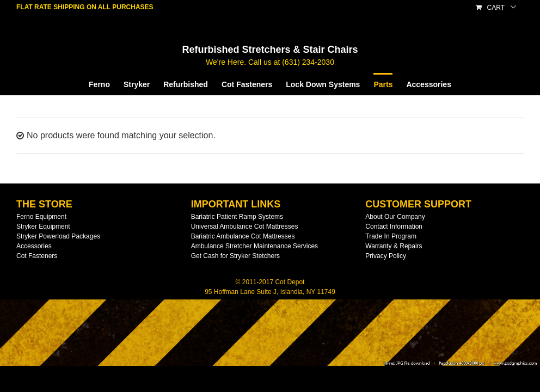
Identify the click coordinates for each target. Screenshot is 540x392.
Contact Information (394, 226)
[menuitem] (106, 84)
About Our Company (395, 217)
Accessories (34, 246)
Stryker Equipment (43, 226)
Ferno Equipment (41, 217)
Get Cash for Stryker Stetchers (235, 256)
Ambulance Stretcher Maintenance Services (254, 246)
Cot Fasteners (37, 256)
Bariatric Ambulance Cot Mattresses (243, 236)
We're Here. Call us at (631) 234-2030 (270, 62)
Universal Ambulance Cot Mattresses (245, 226)
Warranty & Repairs (394, 246)
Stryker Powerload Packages (58, 236)
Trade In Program (391, 236)
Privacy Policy (386, 256)
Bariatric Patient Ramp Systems (237, 217)
